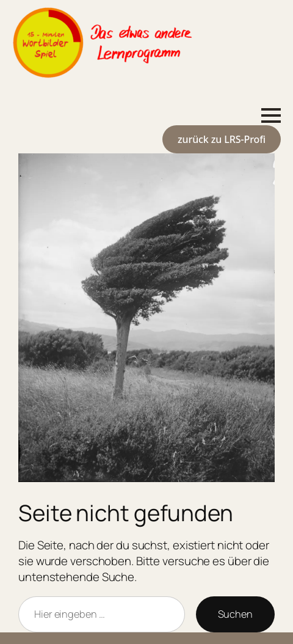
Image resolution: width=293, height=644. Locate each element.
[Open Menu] (271, 115)
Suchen (235, 614)
